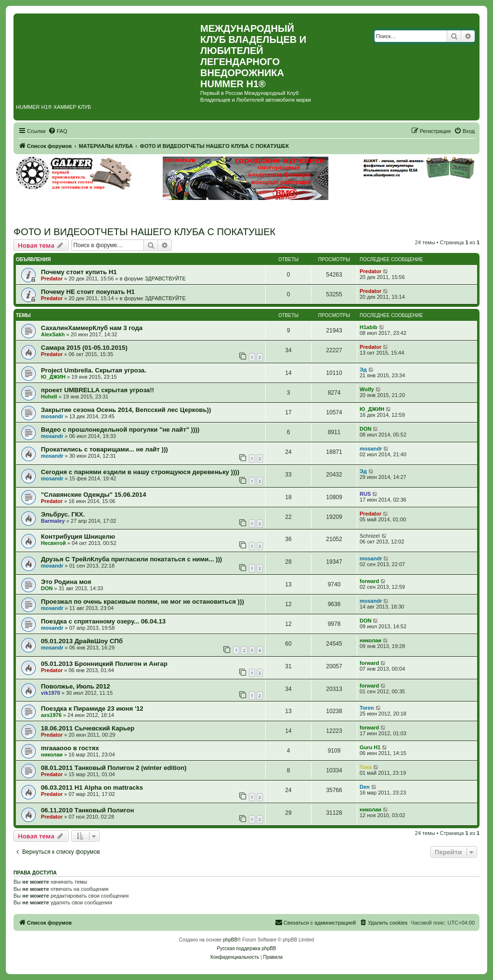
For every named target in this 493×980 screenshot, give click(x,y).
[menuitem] (58, 131)
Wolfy (367, 389)
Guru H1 (370, 747)
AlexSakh (53, 334)
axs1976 (51, 715)
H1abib (369, 327)
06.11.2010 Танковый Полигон (87, 810)
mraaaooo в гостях (70, 748)
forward (369, 581)
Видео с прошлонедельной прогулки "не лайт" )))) (120, 430)
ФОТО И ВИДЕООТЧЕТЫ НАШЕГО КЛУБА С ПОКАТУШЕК (144, 232)
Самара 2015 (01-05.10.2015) (84, 348)
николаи (370, 640)
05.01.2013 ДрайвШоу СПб (82, 641)
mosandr (52, 416)
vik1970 (51, 693)
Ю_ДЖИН (53, 377)
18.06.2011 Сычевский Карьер (88, 728)
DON (365, 429)
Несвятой (53, 543)
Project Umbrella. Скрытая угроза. (94, 370)
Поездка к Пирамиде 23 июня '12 (92, 709)
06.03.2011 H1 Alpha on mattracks (92, 788)
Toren (367, 708)
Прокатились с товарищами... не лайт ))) (104, 449)
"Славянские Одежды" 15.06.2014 (93, 495)
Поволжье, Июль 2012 (76, 686)
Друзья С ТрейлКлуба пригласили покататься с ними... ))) (131, 559)
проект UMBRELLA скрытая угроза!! (97, 390)
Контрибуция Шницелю (78, 536)
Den (365, 787)
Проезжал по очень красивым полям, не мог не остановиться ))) (143, 602)
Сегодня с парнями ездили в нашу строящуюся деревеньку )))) (140, 472)
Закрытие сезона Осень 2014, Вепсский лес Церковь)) (126, 410)
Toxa (366, 767)
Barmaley (53, 521)
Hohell (49, 397)
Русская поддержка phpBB (246, 948)
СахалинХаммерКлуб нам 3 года (92, 328)
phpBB (230, 940)
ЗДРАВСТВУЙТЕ (165, 278)
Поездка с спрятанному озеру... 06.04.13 (103, 621)
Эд (363, 370)
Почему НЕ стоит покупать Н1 (88, 292)
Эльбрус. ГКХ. (63, 514)
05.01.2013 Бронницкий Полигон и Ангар (104, 664)
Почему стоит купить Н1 (79, 272)
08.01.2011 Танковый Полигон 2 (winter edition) (114, 768)
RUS (365, 494)
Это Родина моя (66, 582)
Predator (52, 278)
